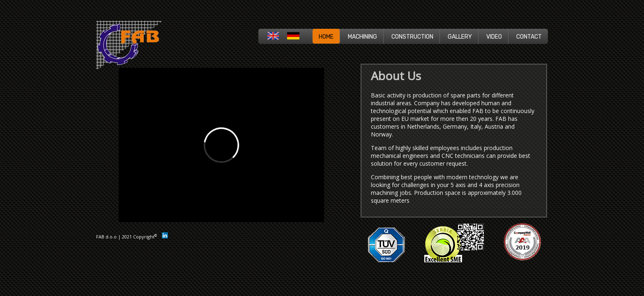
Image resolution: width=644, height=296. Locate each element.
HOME (326, 37)
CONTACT (529, 37)
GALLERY (460, 37)
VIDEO (494, 37)
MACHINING (362, 37)
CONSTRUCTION (412, 37)
